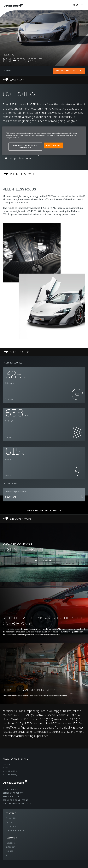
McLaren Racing (10, 774)
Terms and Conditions (15, 800)
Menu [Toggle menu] (7, 71)
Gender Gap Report (13, 793)
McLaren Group (10, 771)
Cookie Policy (11, 789)
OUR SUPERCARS (44, 561)
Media (6, 767)
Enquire (9, 822)
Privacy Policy (11, 797)
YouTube (9, 851)
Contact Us (11, 818)
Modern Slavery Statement (18, 804)
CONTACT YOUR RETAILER (69, 71)
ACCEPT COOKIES (53, 145)
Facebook (10, 843)
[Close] (82, 130)
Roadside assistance (15, 830)
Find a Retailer (12, 826)
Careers (6, 764)
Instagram (10, 847)
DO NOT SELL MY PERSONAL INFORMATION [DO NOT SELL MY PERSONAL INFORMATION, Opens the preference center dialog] (26, 147)
